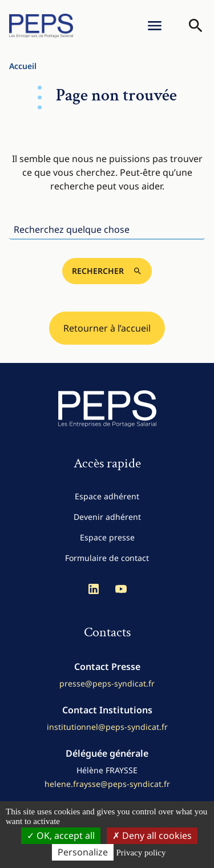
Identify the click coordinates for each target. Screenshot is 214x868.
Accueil (23, 66)
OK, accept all (61, 835)
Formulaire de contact (107, 558)
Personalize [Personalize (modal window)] (83, 852)
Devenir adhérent (107, 517)
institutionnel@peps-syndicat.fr (107, 727)
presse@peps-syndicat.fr (107, 683)
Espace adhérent (107, 496)
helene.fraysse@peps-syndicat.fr (107, 784)
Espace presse (107, 537)
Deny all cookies (152, 835)
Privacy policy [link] (141, 853)
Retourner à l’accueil (107, 328)
